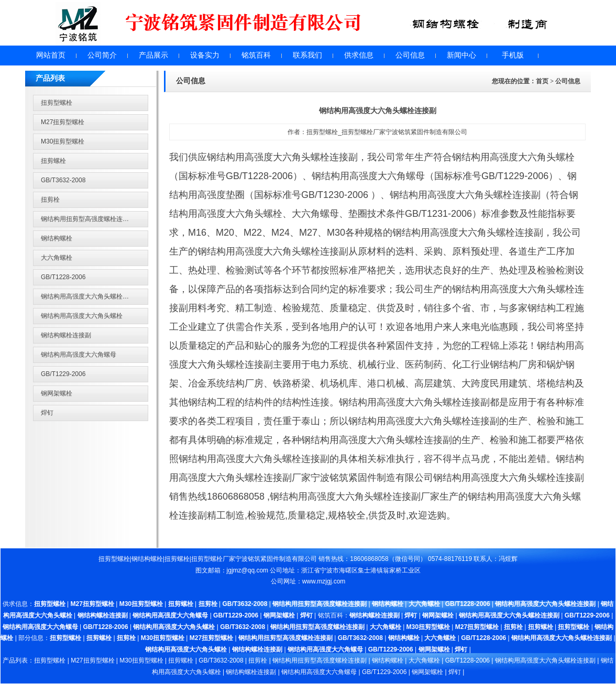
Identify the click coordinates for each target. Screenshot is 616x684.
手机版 (513, 55)
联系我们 (307, 55)
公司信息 (410, 55)
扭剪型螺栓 (57, 103)
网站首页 (51, 55)
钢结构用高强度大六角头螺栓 (82, 316)
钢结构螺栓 (57, 238)
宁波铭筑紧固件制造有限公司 (276, 559)
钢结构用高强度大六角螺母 (79, 355)
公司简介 (102, 55)
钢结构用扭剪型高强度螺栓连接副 (88, 219)
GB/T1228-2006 (63, 277)
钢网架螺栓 (57, 393)
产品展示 (153, 55)
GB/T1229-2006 (63, 374)
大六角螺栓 (57, 258)
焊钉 (47, 413)
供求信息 (359, 55)
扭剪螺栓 (53, 161)
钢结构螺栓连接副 (66, 335)
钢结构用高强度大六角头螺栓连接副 (91, 296)
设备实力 (205, 55)
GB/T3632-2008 (63, 180)
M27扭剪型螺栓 (63, 122)
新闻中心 (461, 55)
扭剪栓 (50, 200)
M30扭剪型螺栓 (63, 141)
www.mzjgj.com (324, 581)
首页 (542, 81)
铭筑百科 (256, 55)
